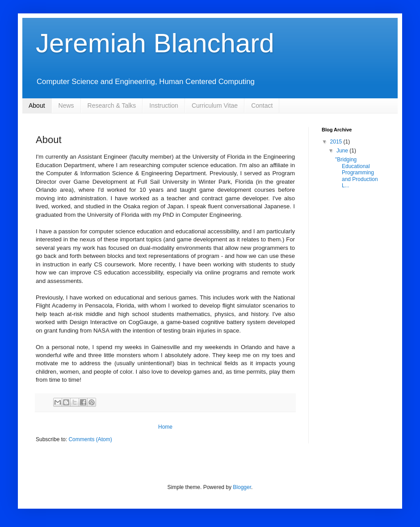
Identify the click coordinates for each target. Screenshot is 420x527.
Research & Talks (112, 105)
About (37, 105)
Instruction (164, 105)
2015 (337, 142)
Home (165, 427)
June (343, 151)
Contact (262, 105)
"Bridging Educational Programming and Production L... (357, 173)
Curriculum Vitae (215, 105)
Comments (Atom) (90, 439)
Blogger (242, 487)
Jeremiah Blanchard (155, 43)
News (66, 105)
